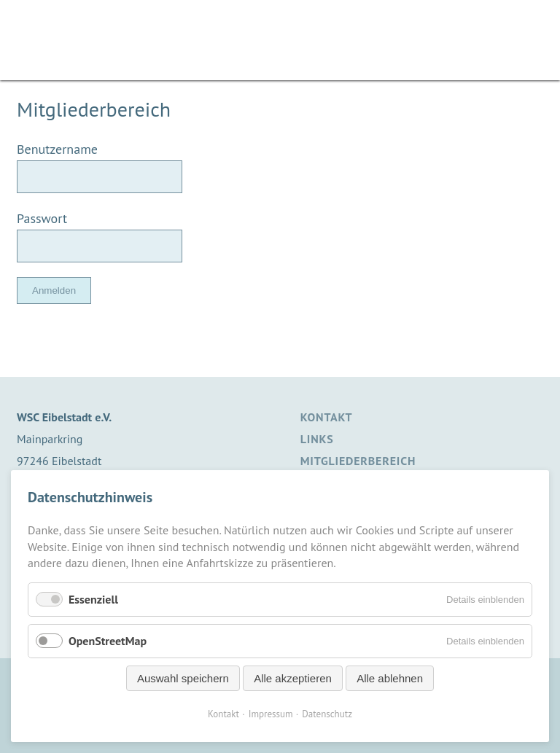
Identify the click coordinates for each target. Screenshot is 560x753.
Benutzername (57, 149)
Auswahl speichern (183, 678)
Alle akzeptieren (293, 678)
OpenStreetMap (108, 641)
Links (317, 439)
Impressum (271, 714)
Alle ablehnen (390, 678)
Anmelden (54, 290)
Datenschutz (327, 714)
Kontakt (327, 417)
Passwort (42, 218)
